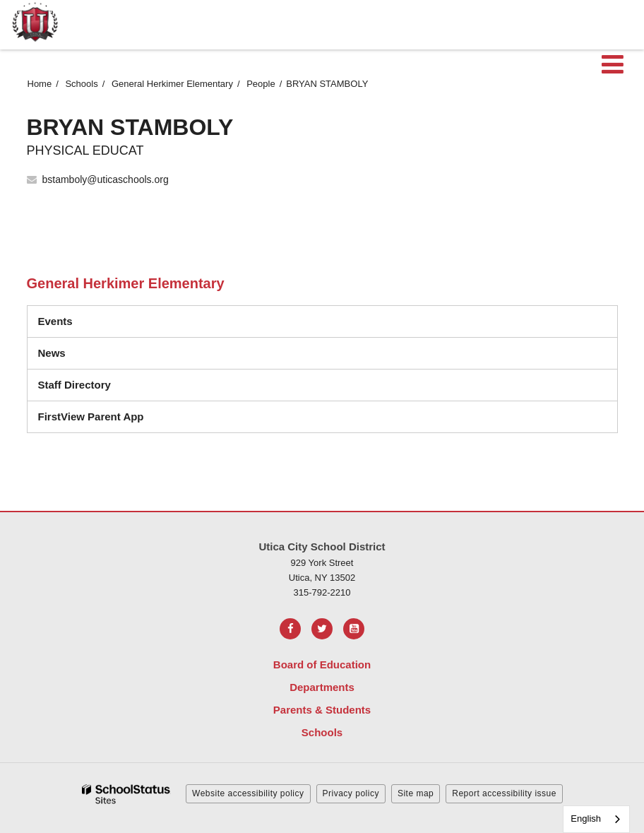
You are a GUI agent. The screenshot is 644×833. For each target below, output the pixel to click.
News (52, 353)
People (261, 84)
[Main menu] (612, 64)
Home (40, 84)
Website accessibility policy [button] (248, 793)
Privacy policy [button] (351, 793)
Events (55, 321)
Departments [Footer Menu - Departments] (322, 687)
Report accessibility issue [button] (504, 793)
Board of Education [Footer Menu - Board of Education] (322, 664)
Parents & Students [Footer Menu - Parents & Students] (322, 710)
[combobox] (596, 819)
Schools (81, 84)
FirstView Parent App (91, 416)
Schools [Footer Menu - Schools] (322, 732)
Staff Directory (74, 385)
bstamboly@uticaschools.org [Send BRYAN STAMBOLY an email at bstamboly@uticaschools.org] (106, 179)
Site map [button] (416, 793)
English (586, 819)
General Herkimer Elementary (172, 84)
